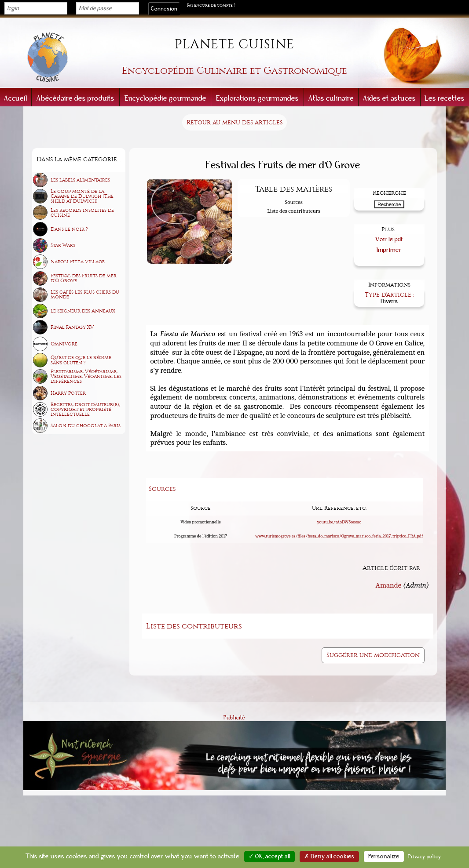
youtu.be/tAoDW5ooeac (339, 522)
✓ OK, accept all (269, 857)
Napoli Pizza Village (78, 262)
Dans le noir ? (69, 229)
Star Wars (63, 245)
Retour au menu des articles (234, 122)
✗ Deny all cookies (329, 857)
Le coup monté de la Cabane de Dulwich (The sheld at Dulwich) (82, 196)
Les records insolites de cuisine (82, 213)
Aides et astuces (389, 98)
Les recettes (445, 98)
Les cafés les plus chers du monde (85, 294)
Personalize (384, 857)
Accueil (16, 98)
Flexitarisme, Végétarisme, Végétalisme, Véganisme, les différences (86, 376)
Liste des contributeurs (294, 211)
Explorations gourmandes (257, 98)
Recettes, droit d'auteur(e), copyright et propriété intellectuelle (85, 409)
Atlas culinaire (331, 98)
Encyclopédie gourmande (165, 98)
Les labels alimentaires (80, 180)
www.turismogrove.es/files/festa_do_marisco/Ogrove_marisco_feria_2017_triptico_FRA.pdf (339, 536)
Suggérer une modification (373, 655)
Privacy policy (425, 857)
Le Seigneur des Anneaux (83, 311)
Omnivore (64, 344)
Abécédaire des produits (75, 98)
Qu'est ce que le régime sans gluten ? (81, 360)
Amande (389, 585)
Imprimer (389, 250)
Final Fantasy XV (72, 327)
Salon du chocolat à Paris (86, 426)
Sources (293, 202)
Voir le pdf (389, 239)
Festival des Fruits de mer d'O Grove (84, 278)
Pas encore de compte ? (211, 5)
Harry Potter (68, 393)
